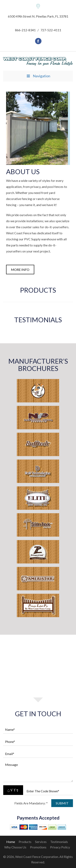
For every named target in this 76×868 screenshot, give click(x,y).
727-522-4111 (51, 30)
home (11, 842)
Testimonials (59, 842)
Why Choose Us (15, 847)
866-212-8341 (25, 30)
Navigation (38, 76)
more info (20, 270)
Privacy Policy (60, 847)
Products (25, 842)
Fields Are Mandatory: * (31, 803)
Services (41, 842)
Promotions (38, 847)
